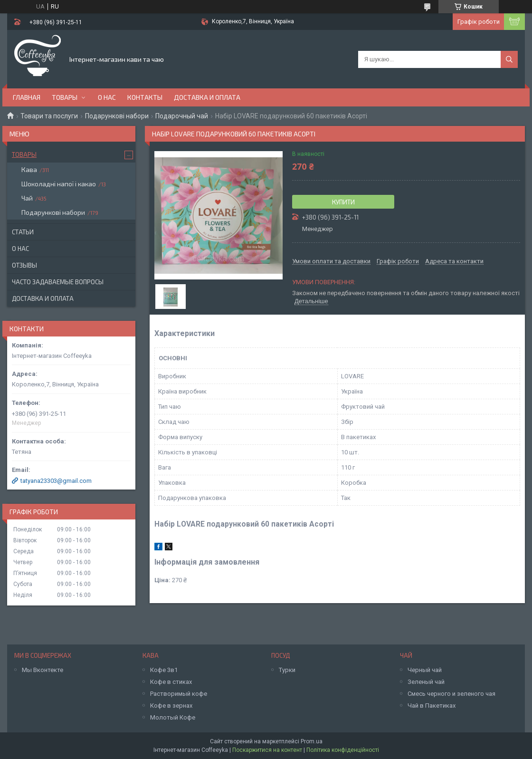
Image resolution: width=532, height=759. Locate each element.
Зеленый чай (426, 682)
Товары (65, 97)
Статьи (23, 232)
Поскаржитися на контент (267, 750)
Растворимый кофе (179, 694)
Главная (27, 97)
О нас (107, 97)
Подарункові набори (117, 116)
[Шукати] (509, 59)
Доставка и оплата (207, 97)
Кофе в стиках (171, 682)
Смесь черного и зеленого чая (451, 694)
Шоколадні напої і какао (59, 184)
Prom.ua (312, 741)
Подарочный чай (182, 116)
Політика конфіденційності (343, 750)
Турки (287, 670)
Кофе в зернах (171, 706)
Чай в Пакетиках (432, 706)
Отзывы (24, 265)
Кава (29, 169)
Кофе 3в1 (164, 670)
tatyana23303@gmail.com (56, 481)
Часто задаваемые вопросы (58, 282)
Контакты (145, 97)
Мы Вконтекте (43, 670)
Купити (343, 202)
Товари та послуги (49, 116)
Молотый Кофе (173, 717)
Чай (27, 198)
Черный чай (425, 670)
